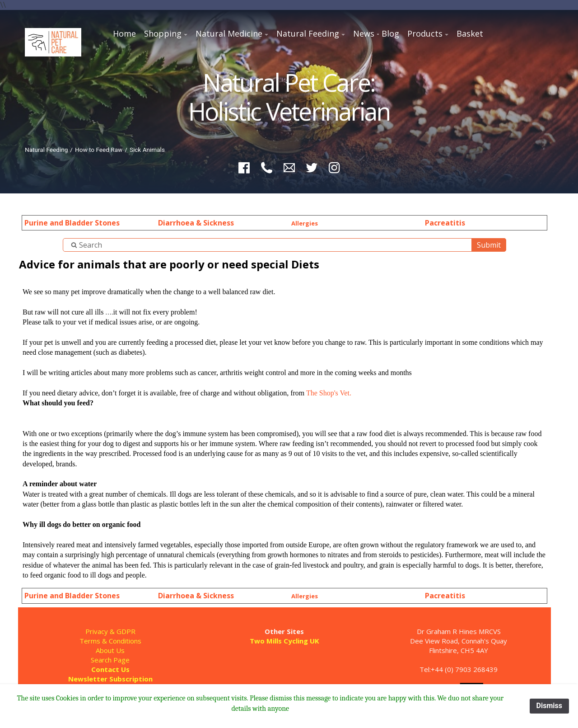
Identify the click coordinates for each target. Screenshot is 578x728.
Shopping (163, 33)
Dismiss (549, 706)
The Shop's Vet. (329, 393)
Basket (470, 33)
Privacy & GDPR (110, 631)
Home (124, 33)
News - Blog (376, 33)
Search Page (110, 660)
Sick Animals (147, 150)
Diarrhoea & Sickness (196, 223)
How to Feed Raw (99, 150)
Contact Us (110, 669)
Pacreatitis (445, 223)
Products (425, 33)
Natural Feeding (308, 33)
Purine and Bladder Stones (72, 223)
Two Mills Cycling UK (284, 641)
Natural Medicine (229, 33)
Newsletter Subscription (110, 679)
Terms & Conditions (110, 641)
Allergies (305, 223)
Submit (489, 245)
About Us (110, 650)
